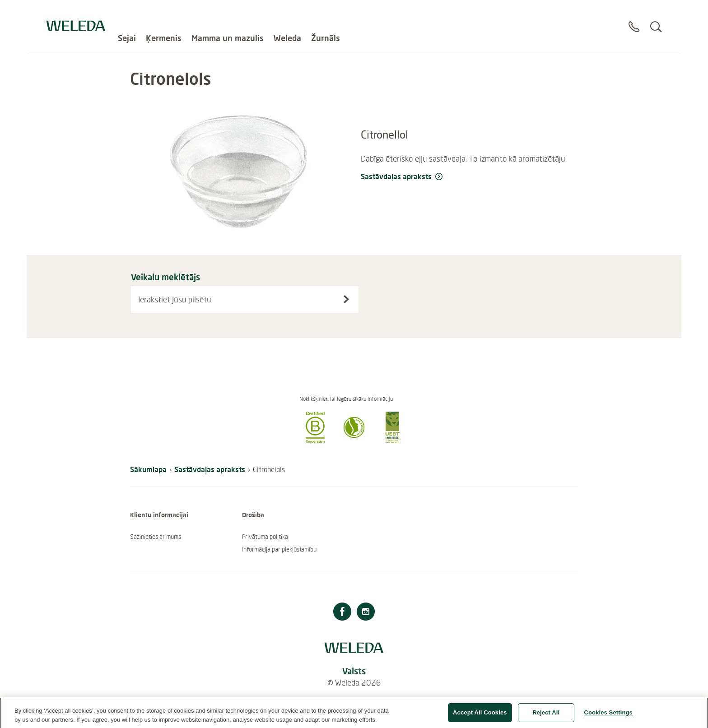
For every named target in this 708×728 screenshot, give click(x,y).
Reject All (546, 716)
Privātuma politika (265, 537)
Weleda (287, 14)
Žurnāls (326, 14)
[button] (315, 441)
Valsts (354, 671)
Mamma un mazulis (228, 14)
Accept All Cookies (480, 716)
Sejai (127, 14)
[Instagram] (366, 613)
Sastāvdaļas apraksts (210, 469)
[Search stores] (346, 299)
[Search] (656, 18)
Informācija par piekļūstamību (279, 549)
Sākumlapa (148, 469)
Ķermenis (164, 14)
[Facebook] (342, 613)
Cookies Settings (608, 716)
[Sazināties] (634, 18)
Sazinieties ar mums (156, 537)
